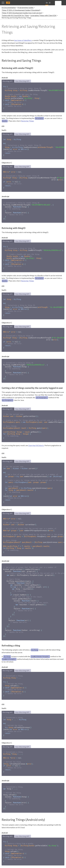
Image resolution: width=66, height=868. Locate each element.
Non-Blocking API (22, 81)
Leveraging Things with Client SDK (43, 15)
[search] (61, 4)
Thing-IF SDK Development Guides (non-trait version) (22, 13)
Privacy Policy (60, 865)
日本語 (50, 3)
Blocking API (8, 81)
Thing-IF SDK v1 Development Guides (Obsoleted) (21, 10)
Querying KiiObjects (36, 435)
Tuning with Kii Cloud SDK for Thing (15, 15)
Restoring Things (28, 120)
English (47, 3)
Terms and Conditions (47, 865)
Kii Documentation (9, 7)
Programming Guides (25, 7)
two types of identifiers (23, 40)
